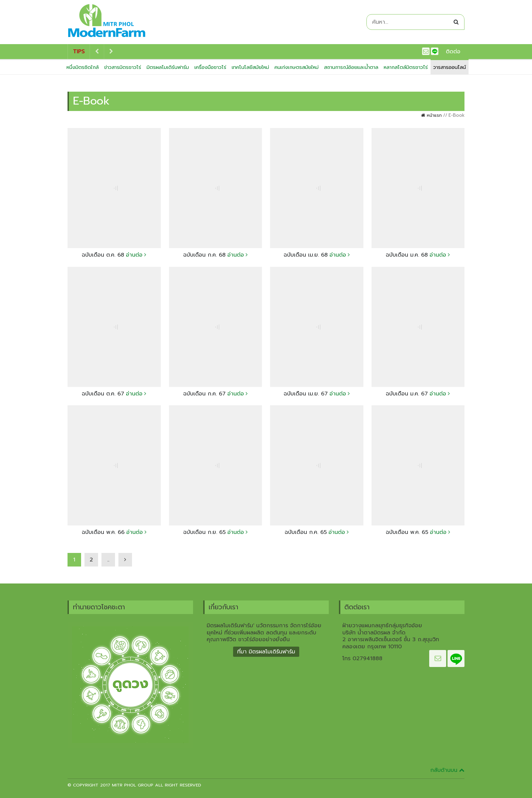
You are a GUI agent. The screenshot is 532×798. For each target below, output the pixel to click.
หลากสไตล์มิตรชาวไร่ (406, 67)
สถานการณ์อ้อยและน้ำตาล (351, 67)
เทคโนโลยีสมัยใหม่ (250, 67)
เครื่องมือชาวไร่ (210, 67)
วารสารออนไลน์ (450, 67)
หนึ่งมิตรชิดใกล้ (83, 67)
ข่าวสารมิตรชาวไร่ (123, 67)
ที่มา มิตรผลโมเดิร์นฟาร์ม (266, 652)
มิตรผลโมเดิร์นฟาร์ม (168, 67)
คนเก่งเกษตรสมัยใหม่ (297, 67)
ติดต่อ (453, 52)
